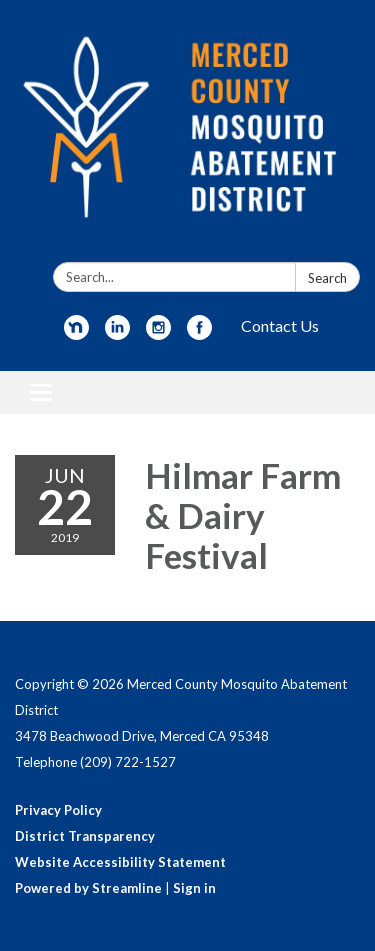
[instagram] (158, 333)
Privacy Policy (58, 810)
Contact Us (280, 325)
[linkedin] (117, 333)
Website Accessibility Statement (120, 862)
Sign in (194, 888)
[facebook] (199, 333)
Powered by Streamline (88, 888)
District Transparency (85, 836)
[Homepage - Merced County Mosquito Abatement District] (187, 135)
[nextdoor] (76, 333)
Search (327, 278)
